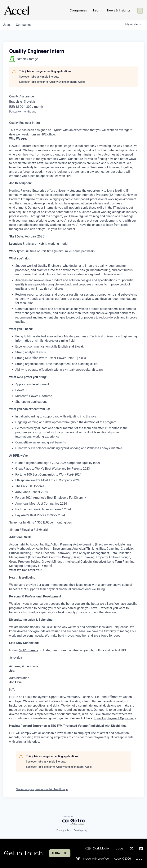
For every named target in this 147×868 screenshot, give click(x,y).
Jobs (120, 849)
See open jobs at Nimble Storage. (39, 77)
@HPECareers (29, 650)
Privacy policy (64, 830)
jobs (6, 25)
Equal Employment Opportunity (115, 718)
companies (24, 25)
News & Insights (119, 9)
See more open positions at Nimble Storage (42, 789)
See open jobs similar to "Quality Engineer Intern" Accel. (52, 82)
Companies (78, 9)
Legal (139, 859)
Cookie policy (81, 830)
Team (97, 9)
